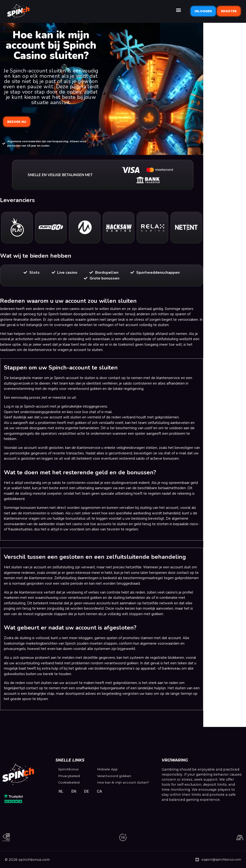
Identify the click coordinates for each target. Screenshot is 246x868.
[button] (179, 10)
